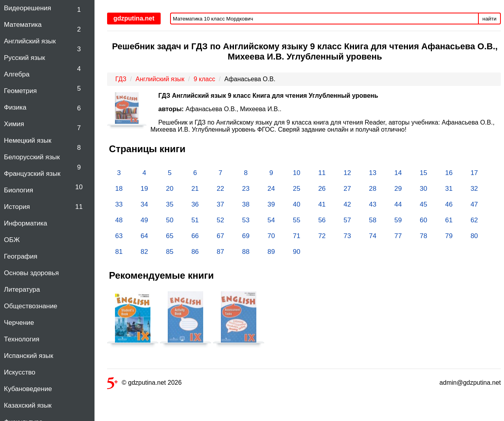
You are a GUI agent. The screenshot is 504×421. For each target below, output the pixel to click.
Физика (15, 107)
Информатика (26, 223)
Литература (22, 290)
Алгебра (17, 74)
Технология (22, 339)
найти (489, 19)
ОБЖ (12, 240)
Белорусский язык (32, 157)
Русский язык (24, 58)
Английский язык (30, 41)
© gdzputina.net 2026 (144, 384)
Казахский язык (28, 405)
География (21, 256)
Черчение (19, 323)
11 (79, 207)
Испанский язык (29, 356)
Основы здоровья (31, 273)
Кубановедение (28, 389)
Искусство (20, 372)
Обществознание (31, 306)
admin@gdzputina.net (470, 383)
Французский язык (32, 174)
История (17, 207)
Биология (19, 190)
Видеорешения (28, 8)
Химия (14, 124)
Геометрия (20, 91)
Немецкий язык (28, 141)
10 (79, 187)
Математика (23, 25)
